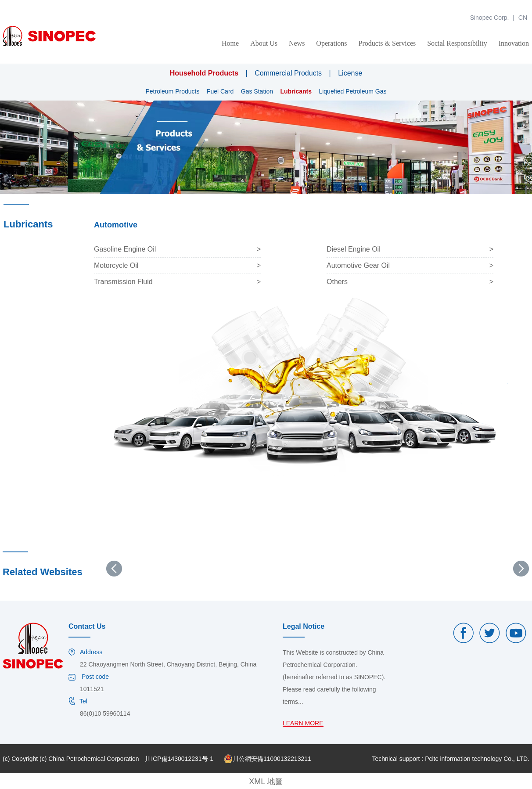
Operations (331, 43)
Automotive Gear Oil (358, 265)
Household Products (204, 73)
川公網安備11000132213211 (268, 759)
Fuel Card (220, 91)
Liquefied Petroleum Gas (352, 91)
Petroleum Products (172, 91)
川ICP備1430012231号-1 (179, 759)
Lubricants (296, 91)
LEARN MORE (303, 723)
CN (523, 18)
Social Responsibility (457, 43)
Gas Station (257, 91)
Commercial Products (288, 73)
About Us (264, 43)
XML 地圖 (266, 782)
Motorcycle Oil (116, 265)
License (350, 73)
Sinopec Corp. (490, 18)
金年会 (9, 4)
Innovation (514, 43)
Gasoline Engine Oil (125, 249)
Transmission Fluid (123, 282)
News (297, 43)
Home (230, 43)
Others (337, 282)
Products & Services (387, 43)
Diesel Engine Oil (354, 249)
